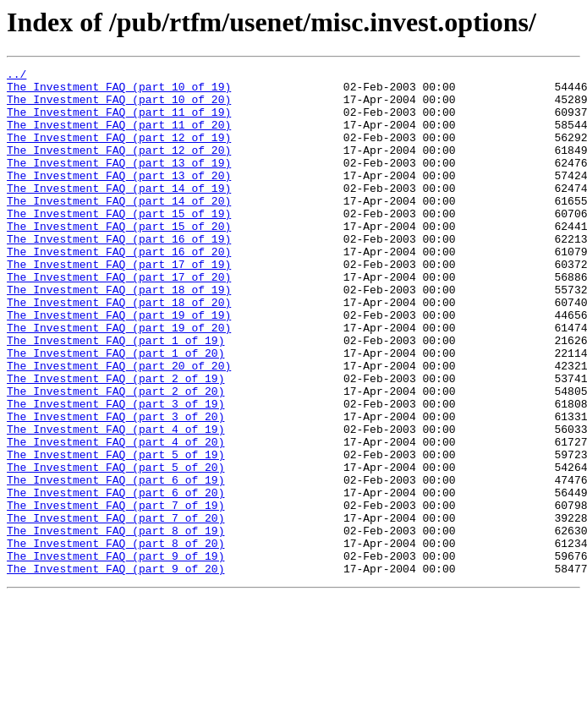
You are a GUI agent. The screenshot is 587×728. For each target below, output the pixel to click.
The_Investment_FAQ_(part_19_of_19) (119, 365)
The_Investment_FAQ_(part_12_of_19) (119, 152)
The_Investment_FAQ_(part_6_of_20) (115, 578)
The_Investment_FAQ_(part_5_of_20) (115, 548)
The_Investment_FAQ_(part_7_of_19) (115, 594)
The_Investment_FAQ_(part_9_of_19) (115, 654)
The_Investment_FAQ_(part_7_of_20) (115, 609)
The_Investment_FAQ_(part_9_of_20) (115, 670)
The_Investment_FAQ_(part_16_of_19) (119, 274)
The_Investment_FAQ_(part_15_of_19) (119, 244)
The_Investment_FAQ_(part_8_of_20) (115, 639)
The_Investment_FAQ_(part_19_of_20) (119, 380)
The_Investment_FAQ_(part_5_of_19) (115, 533)
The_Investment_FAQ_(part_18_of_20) (119, 350)
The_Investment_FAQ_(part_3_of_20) (115, 487)
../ (16, 76)
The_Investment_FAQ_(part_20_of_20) (119, 426)
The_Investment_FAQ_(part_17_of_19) (119, 304)
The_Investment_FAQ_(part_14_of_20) (119, 228)
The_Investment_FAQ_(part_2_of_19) (115, 441)
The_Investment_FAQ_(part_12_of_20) (119, 167)
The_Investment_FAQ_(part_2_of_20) (115, 457)
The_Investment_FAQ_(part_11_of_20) (119, 137)
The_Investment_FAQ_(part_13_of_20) (119, 198)
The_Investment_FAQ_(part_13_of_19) (119, 183)
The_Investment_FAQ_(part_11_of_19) (119, 122)
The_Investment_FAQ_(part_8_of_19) (115, 624)
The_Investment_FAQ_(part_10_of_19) (119, 91)
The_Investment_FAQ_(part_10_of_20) (119, 107)
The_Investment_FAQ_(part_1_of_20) (115, 411)
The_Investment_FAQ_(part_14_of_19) (119, 213)
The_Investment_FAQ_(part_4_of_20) (115, 517)
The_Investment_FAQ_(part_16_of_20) (119, 289)
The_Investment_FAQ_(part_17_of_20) (119, 320)
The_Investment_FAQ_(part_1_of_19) (115, 396)
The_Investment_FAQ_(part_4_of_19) (115, 502)
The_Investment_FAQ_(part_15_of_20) (119, 259)
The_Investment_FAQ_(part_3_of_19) (115, 472)
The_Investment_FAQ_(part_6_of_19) (115, 563)
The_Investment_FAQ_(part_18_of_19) (119, 335)
